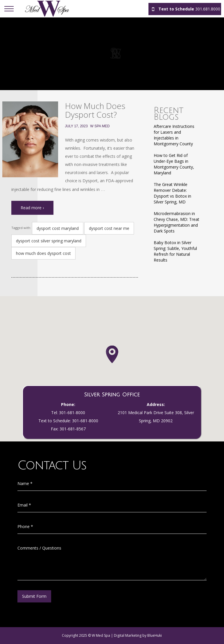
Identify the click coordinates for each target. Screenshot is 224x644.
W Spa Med (100, 126)
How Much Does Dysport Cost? (95, 110)
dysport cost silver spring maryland (49, 241)
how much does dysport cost (43, 253)
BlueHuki (155, 635)
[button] (112, 360)
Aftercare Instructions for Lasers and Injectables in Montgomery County (174, 135)
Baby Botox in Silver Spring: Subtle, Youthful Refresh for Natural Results (175, 251)
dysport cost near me (109, 228)
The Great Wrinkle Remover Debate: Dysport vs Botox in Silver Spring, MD (172, 193)
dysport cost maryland (58, 228)
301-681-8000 (72, 413)
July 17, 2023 (76, 126)
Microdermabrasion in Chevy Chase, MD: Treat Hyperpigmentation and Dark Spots (176, 222)
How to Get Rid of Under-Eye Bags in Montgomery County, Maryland (174, 164)
